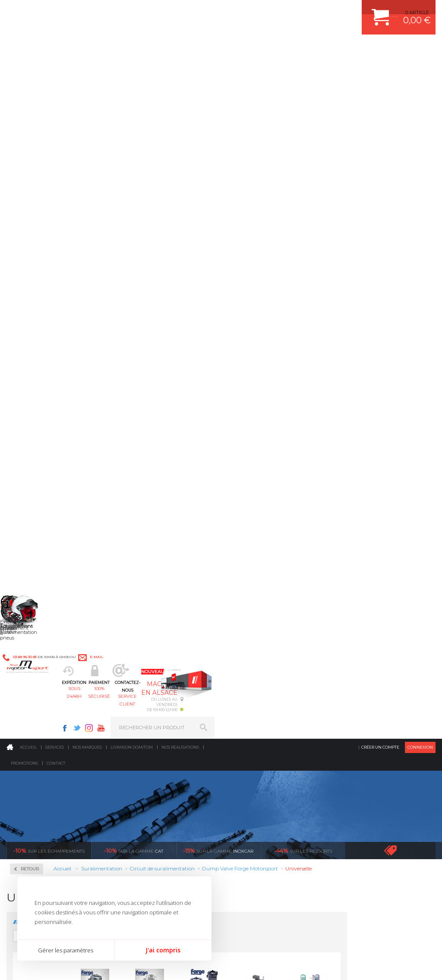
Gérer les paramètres (66, 950)
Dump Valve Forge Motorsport (42, 298)
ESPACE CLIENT (357, 673)
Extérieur (139, 749)
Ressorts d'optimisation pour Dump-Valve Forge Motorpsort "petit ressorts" (129, 445)
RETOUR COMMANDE (363, 727)
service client (243, 50)
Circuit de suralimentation (45, 247)
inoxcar (218, 174)
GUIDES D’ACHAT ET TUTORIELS (376, 759)
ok (201, 833)
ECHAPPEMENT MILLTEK (265, 706)
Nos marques (87, 71)
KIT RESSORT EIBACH (262, 738)
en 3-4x (64, 592)
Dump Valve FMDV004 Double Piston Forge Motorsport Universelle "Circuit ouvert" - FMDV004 (238, 344)
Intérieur (139, 759)
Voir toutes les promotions (398, 174)
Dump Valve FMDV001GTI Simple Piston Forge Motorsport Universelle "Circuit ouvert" (183, 344)
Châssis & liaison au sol (158, 716)
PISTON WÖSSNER (258, 695)
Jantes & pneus (146, 738)
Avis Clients (399, 938)
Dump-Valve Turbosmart (50, 312)
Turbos (31, 347)
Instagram (310, 11)
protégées (386, 592)
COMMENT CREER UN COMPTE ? (376, 684)
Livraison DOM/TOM (132, 71)
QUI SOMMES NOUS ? (32, 748)
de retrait (279, 592)
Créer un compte (380, 71)
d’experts (172, 592)
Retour (118, 193)
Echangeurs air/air (43, 323)
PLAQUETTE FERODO (261, 684)
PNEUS (245, 727)
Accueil (28, 71)
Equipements (143, 770)
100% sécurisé (190, 50)
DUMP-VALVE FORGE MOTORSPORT (279, 749)
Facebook (286, 11)
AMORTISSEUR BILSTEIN (265, 673)
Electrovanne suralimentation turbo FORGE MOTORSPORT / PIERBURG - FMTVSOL (347, 344)
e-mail (189, 11)
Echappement (144, 695)
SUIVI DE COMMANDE (363, 716)
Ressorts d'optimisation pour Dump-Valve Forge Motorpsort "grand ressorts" (402, 344)
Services (55, 71)
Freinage (138, 727)
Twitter (298, 11)
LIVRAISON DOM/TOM (363, 738)
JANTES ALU (251, 716)
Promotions (24, 87)
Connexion (420, 71)
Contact (56, 87)
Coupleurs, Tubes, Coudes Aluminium (49, 280)
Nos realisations (180, 71)
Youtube (322, 11)
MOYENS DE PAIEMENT (366, 706)
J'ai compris (163, 950)
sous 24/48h (137, 50)
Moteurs (138, 673)
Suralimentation (149, 684)
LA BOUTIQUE (23, 759)
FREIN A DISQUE (256, 770)
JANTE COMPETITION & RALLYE (273, 759)
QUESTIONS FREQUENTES (369, 749)
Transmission (144, 706)
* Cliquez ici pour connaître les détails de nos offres (282, 837)
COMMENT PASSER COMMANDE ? (378, 695)
